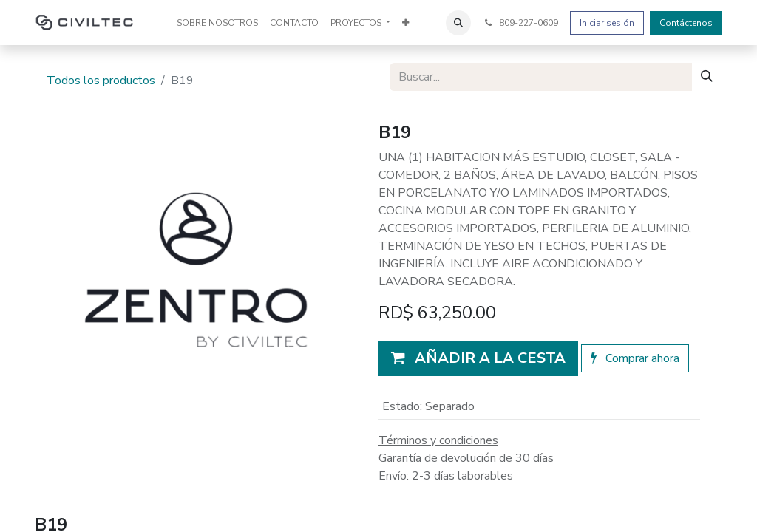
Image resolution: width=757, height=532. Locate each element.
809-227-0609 (520, 23)
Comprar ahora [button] (635, 358)
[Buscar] (707, 77)
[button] (458, 23)
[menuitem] (217, 23)
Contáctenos (686, 23)
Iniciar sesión (607, 23)
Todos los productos (101, 81)
